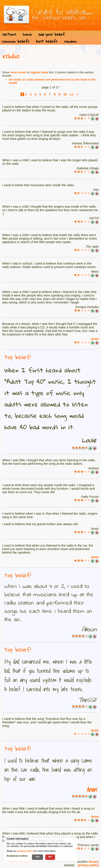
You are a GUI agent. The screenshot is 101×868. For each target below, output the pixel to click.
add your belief (51, 34)
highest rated (39, 72)
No (50, 857)
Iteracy (94, 862)
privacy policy (88, 865)
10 (65, 94)
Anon (95, 339)
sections (9, 34)
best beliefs (47, 41)
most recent (18, 72)
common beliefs (16, 41)
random (70, 41)
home (27, 34)
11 (72, 94)
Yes (37, 857)
